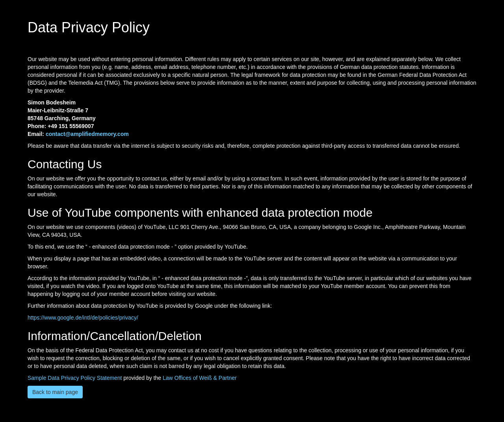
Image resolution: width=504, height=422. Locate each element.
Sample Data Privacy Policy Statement (75, 378)
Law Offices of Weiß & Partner (200, 378)
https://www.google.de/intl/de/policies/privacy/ (83, 318)
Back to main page (55, 392)
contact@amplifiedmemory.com (87, 134)
